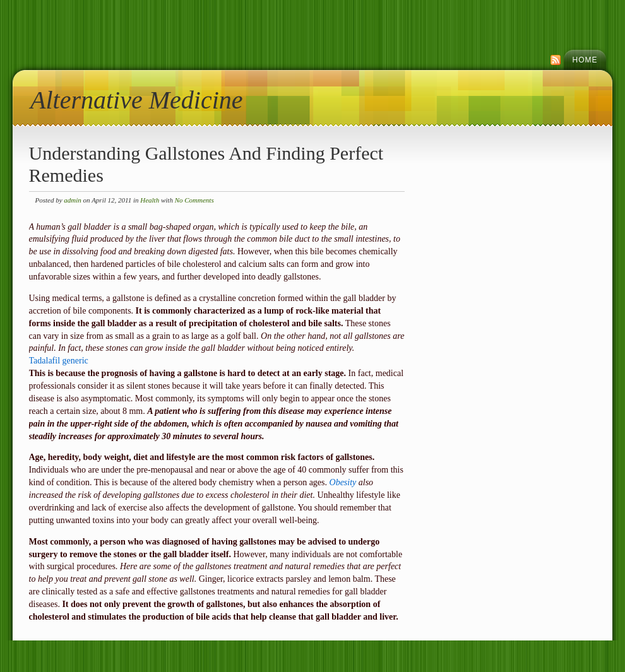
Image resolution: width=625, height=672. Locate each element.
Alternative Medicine (137, 100)
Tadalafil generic (59, 361)
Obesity (343, 482)
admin (73, 200)
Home (585, 60)
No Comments (194, 200)
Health (150, 200)
